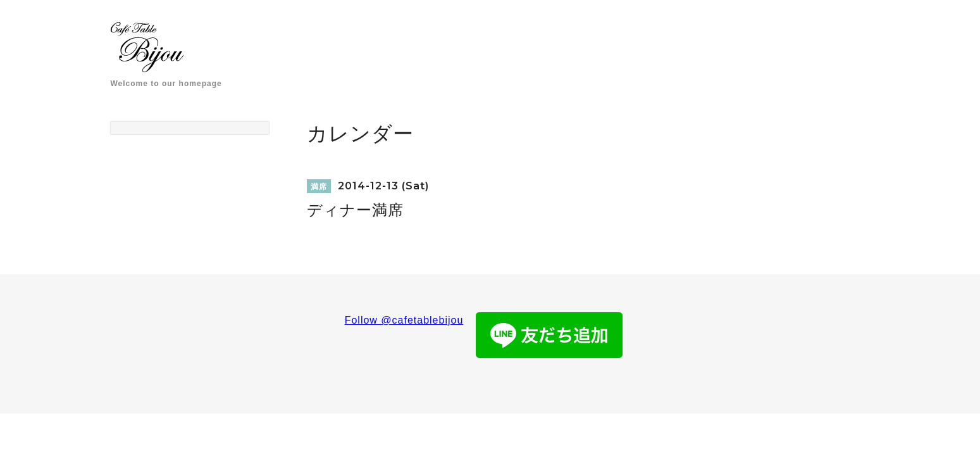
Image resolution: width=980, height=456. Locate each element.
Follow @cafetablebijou (404, 320)
